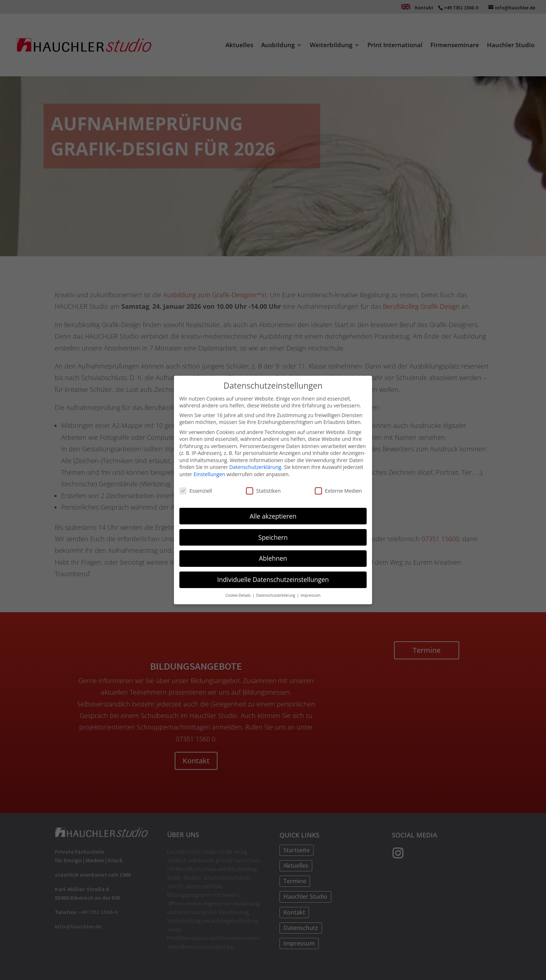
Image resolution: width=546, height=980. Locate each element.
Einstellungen (209, 472)
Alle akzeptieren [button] (273, 514)
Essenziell (196, 489)
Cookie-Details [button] (239, 593)
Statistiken (263, 489)
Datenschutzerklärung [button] (276, 593)
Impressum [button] (311, 593)
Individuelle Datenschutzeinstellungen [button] (273, 578)
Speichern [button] (273, 536)
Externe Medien (338, 489)
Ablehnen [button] (273, 557)
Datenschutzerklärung (255, 466)
